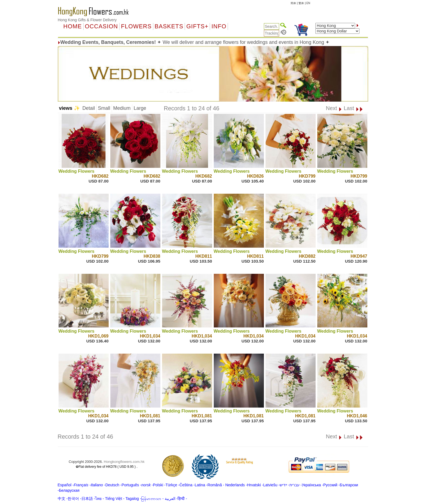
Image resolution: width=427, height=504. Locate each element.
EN (308, 3)
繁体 (301, 3)
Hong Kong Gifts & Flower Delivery (87, 20)
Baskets (169, 26)
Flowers (136, 26)
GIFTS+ (197, 26)
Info (219, 26)
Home (73, 26)
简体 (293, 3)
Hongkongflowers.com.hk (124, 462)
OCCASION (102, 26)
